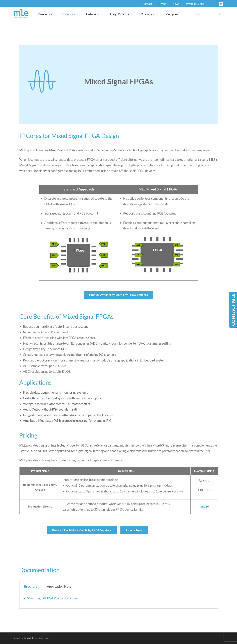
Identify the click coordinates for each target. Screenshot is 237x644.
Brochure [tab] (31, 586)
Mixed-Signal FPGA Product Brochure (52, 598)
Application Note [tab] (59, 586)
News (176, 4)
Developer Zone (194, 4)
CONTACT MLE (233, 310)
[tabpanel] (119, 600)
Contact (147, 4)
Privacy (162, 4)
